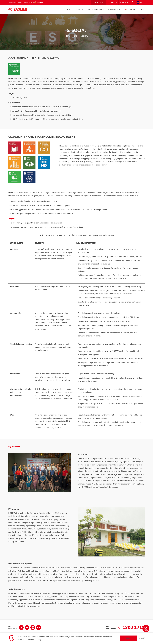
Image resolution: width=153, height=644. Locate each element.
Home (69, 10)
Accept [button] (129, 638)
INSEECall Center (111, 627)
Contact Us (112, 2)
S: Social (84, 36)
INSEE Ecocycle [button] (114, 10)
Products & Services (95, 10)
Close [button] (142, 638)
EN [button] (140, 2)
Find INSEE (124, 2)
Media (133, 10)
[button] (133, 2)
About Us (79, 10)
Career (142, 10)
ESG (125, 10)
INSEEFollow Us (13, 627)
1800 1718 (131, 627)
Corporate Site (98, 2)
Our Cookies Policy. (34, 640)
